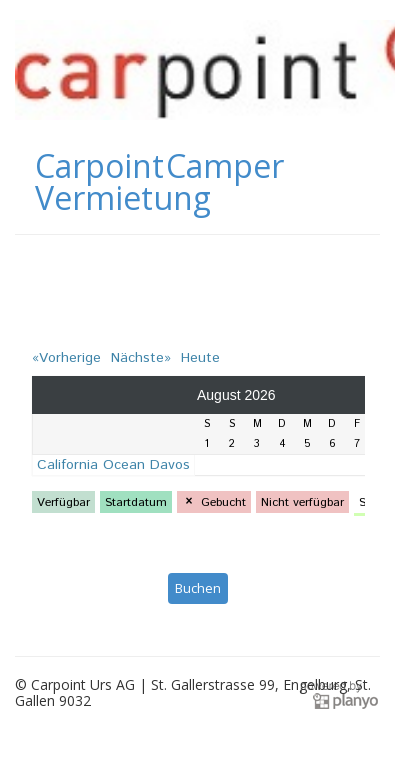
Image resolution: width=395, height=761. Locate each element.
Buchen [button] (198, 588)
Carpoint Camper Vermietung (159, 182)
